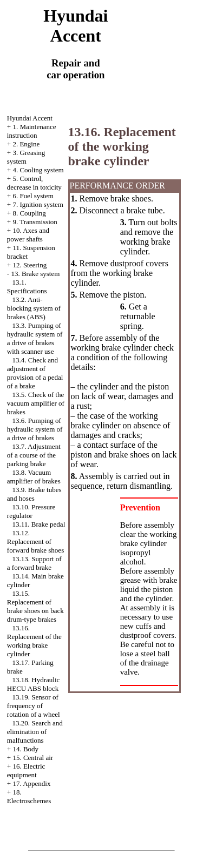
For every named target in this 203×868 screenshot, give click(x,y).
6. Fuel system (33, 196)
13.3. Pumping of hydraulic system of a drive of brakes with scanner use (35, 338)
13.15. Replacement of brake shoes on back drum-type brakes (35, 606)
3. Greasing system (26, 157)
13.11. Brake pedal (39, 524)
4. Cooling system (38, 170)
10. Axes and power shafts (28, 235)
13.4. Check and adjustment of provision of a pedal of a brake (35, 373)
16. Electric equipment (26, 771)
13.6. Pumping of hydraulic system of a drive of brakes (35, 429)
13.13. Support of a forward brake (34, 563)
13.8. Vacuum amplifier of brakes (34, 477)
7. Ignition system (38, 204)
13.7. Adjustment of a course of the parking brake (34, 455)
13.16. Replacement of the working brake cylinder (34, 641)
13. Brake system (35, 274)
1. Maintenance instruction (32, 131)
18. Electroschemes (29, 796)
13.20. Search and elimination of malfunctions (35, 732)
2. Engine (26, 144)
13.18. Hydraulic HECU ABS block (33, 684)
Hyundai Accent (30, 118)
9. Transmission (35, 222)
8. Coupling (29, 213)
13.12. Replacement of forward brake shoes (35, 541)
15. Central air (33, 758)
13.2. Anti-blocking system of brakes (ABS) (34, 308)
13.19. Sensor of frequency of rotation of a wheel (34, 706)
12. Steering (30, 265)
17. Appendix (31, 783)
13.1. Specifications (27, 287)
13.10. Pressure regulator (31, 511)
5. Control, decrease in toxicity (34, 183)
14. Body (25, 749)
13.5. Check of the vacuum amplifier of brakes (36, 403)
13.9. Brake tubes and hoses (34, 494)
